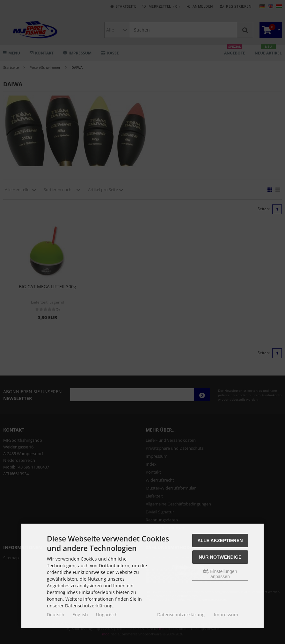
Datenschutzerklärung (181, 615)
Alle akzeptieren (220, 540)
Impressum (226, 615)
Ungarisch (107, 615)
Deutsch (56, 615)
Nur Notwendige (220, 557)
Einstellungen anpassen (220, 574)
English (80, 615)
